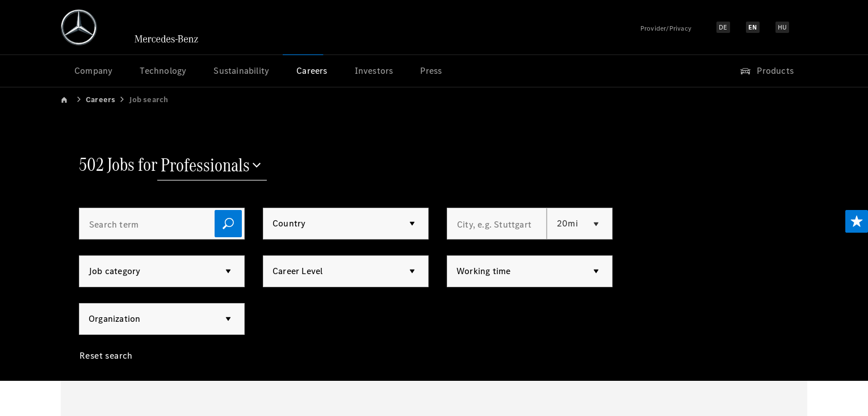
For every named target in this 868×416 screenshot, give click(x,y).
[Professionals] (212, 166)
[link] (72, 99)
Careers (100, 100)
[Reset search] (106, 365)
